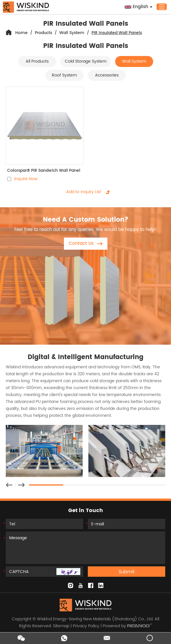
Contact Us (86, 243)
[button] (9, 485)
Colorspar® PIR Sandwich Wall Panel (44, 170)
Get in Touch (86, 511)
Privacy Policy (86, 626)
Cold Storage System (86, 61)
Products (43, 33)
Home (21, 33)
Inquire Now (26, 179)
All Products (37, 61)
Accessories (107, 75)
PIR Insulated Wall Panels (117, 33)
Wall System (72, 33)
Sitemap (61, 626)
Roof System (64, 75)
